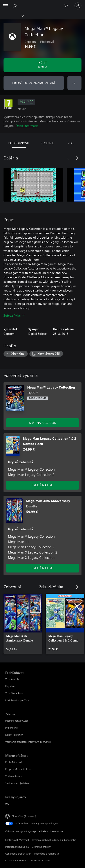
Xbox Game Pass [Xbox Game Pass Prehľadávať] (14, 693)
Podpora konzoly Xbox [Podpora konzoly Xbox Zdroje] (17, 721)
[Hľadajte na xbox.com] (15, 6)
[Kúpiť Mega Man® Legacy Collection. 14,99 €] (42, 65)
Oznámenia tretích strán (18, 854)
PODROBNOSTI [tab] (19, 143)
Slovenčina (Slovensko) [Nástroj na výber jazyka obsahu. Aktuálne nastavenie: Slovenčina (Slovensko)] (24, 816)
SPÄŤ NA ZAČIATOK (43, 423)
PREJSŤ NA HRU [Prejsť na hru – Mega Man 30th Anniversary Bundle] (42, 568)
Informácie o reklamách (46, 854)
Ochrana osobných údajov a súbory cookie (54, 840)
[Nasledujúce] (77, 158)
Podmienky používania (17, 847)
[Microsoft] (42, 3)
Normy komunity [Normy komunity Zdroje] (14, 735)
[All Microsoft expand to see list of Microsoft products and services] (5, 6)
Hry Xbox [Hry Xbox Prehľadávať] (10, 686)
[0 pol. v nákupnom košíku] (67, 6)
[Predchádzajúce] (68, 158)
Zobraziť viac (14, 315)
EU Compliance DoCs (17, 860)
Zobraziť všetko (51, 586)
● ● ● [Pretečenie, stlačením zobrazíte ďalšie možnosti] (75, 83)
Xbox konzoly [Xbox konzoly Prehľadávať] (12, 679)
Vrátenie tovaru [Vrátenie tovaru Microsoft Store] (14, 776)
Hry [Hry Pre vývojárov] (7, 803)
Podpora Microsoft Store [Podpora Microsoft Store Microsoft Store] (18, 769)
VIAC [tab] (71, 143)
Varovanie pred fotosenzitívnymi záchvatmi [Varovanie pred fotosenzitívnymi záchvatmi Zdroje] (28, 742)
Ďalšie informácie (27, 126)
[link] (23, 624)
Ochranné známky (41, 847)
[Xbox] (12, 16)
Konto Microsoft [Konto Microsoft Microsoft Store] (14, 762)
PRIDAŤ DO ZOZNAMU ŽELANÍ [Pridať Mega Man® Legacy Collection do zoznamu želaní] (34, 83)
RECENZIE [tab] (47, 143)
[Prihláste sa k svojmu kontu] (78, 6)
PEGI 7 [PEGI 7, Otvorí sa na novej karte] (26, 102)
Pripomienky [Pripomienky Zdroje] (12, 728)
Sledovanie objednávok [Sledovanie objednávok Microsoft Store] (17, 783)
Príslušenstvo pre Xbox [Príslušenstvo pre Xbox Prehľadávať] (17, 700)
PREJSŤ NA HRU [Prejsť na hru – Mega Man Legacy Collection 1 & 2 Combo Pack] (42, 485)
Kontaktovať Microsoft (17, 840)
